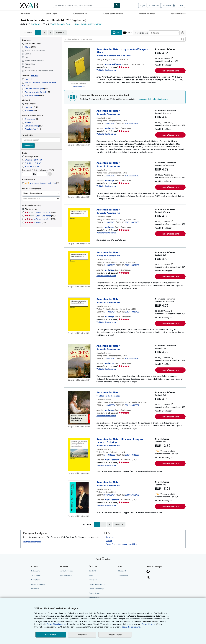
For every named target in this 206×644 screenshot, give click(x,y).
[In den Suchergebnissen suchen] (125, 39)
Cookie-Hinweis (95, 593)
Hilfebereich (122, 571)
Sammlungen (52, 14)
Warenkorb (35, 589)
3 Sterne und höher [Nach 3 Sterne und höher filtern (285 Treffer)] (40, 216)
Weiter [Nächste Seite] (59, 33)
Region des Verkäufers (33, 193)
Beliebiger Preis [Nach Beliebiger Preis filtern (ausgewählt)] (30, 156)
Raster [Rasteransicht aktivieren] (127, 33)
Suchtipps (110, 537)
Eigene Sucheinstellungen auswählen (121, 544)
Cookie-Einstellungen (56, 624)
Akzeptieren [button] (51, 635)
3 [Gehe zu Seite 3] (50, 33)
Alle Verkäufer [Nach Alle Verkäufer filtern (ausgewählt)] (31, 209)
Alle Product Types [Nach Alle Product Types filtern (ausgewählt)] (32, 44)
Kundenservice (123, 575)
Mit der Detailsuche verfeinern (88, 24)
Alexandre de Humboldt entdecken (155, 99)
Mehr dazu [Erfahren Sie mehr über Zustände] (35, 76)
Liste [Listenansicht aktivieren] (116, 33)
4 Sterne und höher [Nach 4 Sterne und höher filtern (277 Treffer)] (40, 219)
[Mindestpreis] (27, 174)
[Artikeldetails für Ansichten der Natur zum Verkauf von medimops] (79, 126)
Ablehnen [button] (82, 635)
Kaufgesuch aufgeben (32, 542)
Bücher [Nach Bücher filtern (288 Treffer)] (29, 47)
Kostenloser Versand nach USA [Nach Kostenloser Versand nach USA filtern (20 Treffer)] (41, 183)
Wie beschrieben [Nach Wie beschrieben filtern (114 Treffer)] (33, 95)
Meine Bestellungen (38, 584)
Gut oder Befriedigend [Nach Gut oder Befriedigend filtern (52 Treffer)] (35, 89)
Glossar (109, 541)
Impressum (93, 580)
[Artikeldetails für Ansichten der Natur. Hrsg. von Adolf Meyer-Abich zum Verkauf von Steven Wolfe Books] (79, 65)
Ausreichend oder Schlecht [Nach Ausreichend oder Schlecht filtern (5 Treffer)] (36, 92)
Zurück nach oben (103, 559)
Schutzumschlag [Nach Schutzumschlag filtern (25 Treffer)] (32, 126)
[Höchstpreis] (42, 174)
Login (142, 5)
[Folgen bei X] (148, 578)
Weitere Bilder (79, 87)
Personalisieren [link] (115, 635)
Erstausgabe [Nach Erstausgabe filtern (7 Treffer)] (30, 119)
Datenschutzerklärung (97, 584)
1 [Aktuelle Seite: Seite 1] (38, 33)
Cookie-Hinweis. (148, 624)
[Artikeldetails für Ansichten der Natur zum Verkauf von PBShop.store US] (79, 497)
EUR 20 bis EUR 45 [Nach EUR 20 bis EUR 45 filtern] (32, 163)
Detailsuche (25, 14)
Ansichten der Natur (62, 24)
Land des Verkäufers (32, 199)
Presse (91, 575)
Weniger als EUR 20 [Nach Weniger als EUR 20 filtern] (32, 160)
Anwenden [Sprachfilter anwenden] (28, 145)
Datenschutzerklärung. (131, 627)
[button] (183, 39)
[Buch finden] (117, 5)
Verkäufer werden (178, 14)
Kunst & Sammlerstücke (113, 14)
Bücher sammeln (80, 14)
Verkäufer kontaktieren (106, 70)
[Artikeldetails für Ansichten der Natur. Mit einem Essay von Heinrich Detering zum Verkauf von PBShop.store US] (79, 454)
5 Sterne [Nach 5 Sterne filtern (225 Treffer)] (36, 222)
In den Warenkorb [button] (170, 71)
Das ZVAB (92, 571)
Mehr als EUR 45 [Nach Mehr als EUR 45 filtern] (31, 167)
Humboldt (35, 24)
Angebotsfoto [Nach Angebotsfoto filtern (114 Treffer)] (32, 129)
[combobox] (83, 5)
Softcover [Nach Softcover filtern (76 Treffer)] (29, 110)
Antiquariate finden (147, 14)
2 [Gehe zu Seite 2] (44, 33)
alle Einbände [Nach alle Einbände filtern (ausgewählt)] (30, 104)
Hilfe (181, 5)
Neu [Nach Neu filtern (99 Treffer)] (27, 79)
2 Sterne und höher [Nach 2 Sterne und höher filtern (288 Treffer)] (40, 212)
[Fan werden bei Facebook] (148, 572)
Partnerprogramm (67, 575)
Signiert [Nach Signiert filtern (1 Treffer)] (28, 122)
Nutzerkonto (154, 5)
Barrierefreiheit (94, 598)
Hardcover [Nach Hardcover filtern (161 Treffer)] (30, 107)
